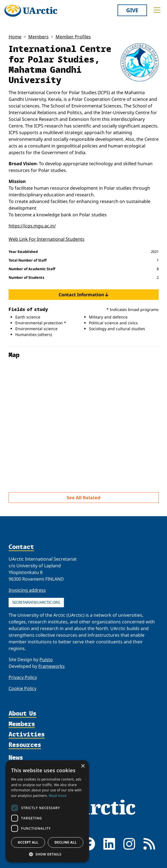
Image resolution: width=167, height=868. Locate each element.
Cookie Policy (23, 688)
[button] (47, 854)
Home (15, 37)
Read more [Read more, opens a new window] (58, 796)
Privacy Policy (23, 677)
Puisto (46, 659)
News (16, 757)
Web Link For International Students (47, 239)
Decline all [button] (66, 842)
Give (132, 10)
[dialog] (47, 811)
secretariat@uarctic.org (36, 602)
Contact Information (83, 295)
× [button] (83, 766)
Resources (25, 745)
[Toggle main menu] (157, 10)
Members (38, 37)
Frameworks (52, 666)
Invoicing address (27, 590)
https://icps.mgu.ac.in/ (32, 226)
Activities (27, 734)
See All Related (83, 498)
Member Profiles (73, 37)
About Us (23, 714)
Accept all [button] (28, 842)
